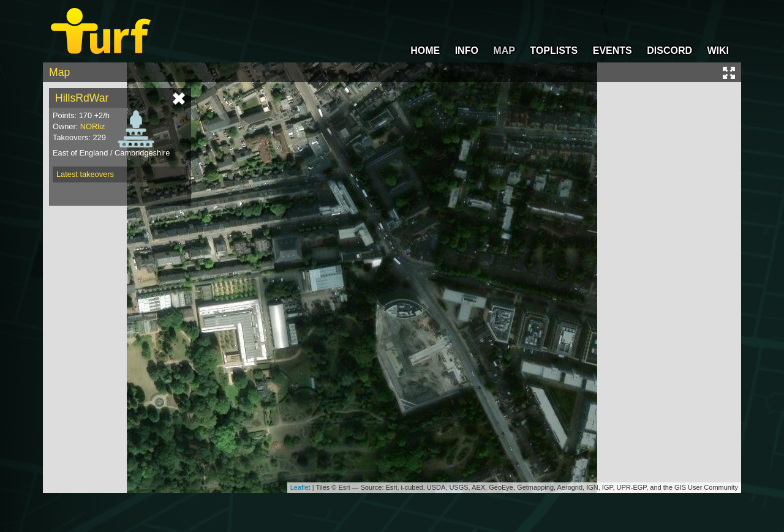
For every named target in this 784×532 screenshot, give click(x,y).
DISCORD (669, 51)
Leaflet (300, 487)
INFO (467, 51)
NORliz (93, 126)
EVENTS (612, 51)
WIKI (718, 51)
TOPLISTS (554, 51)
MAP (504, 51)
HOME (425, 51)
